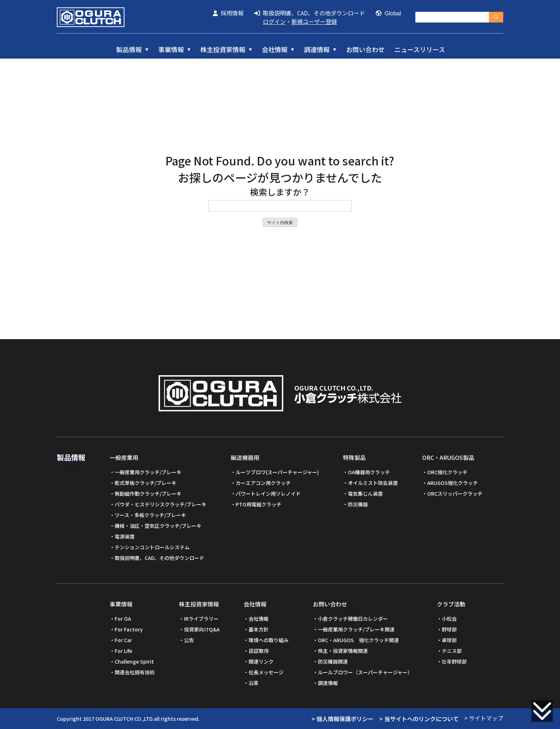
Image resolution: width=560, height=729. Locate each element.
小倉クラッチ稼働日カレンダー (353, 619)
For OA (123, 619)
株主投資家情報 (223, 49)
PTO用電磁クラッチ (259, 504)
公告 (189, 640)
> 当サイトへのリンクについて (419, 719)
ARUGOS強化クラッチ (452, 483)
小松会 (449, 619)
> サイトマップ (484, 718)
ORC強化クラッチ (447, 472)
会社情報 (275, 49)
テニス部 (452, 651)
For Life (123, 651)
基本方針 (259, 629)
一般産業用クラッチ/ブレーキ (148, 472)
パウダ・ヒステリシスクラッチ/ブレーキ (161, 504)
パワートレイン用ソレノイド (268, 494)
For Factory (129, 629)
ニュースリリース (420, 49)
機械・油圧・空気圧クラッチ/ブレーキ (158, 526)
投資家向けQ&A (202, 629)
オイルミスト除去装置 (373, 483)
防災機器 (358, 504)
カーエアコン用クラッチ (263, 483)
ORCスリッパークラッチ (455, 494)
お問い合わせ (365, 49)
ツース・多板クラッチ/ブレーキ (150, 515)
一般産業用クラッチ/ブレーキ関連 (356, 629)
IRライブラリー (201, 619)
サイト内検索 (280, 223)
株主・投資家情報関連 (343, 651)
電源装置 (125, 536)
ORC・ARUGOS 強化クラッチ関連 (358, 640)
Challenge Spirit (134, 661)
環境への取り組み (269, 640)
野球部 (449, 629)
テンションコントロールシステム (152, 547)
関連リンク (261, 661)
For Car (123, 640)
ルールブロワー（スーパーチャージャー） (365, 672)
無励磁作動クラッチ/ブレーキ (148, 494)
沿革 (254, 683)
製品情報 (129, 49)
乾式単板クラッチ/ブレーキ (146, 483)
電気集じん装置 (365, 494)
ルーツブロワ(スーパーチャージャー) (277, 472)
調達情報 (317, 49)
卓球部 (449, 640)
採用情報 (228, 13)
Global (388, 13)
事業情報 (171, 49)
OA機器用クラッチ (369, 472)
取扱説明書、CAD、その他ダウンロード (310, 13)
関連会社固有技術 (135, 672)
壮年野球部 (454, 661)
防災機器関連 (333, 661)
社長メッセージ (266, 672)
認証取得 (259, 651)
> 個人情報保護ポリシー (342, 719)
